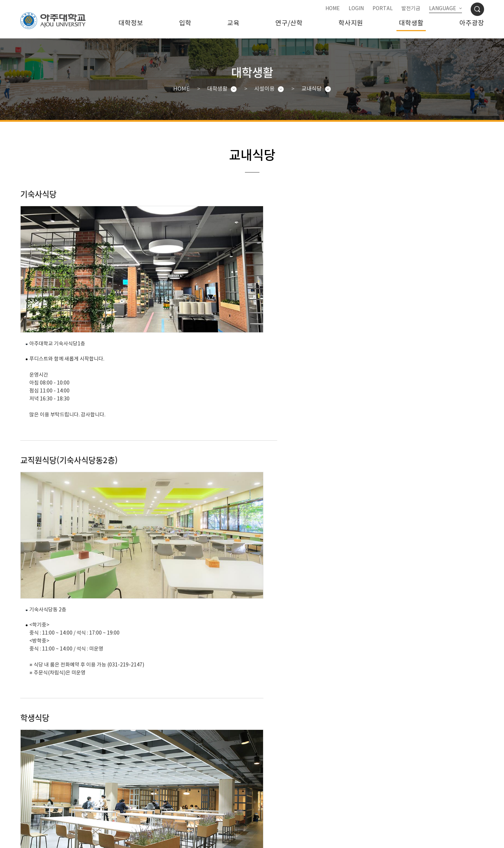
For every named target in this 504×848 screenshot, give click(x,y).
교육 (233, 23)
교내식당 (312, 89)
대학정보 (131, 23)
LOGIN (356, 9)
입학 (185, 23)
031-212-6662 (46, 626)
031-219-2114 (278, 816)
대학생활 (411, 23)
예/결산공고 (226, 802)
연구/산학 (289, 23)
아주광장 (472, 23)
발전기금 (411, 9)
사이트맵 (384, 802)
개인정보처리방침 (140, 802)
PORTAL (383, 9)
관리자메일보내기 (140, 835)
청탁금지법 (351, 802)
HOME (333, 9)
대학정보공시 (187, 802)
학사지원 (351, 23)
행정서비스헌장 (310, 802)
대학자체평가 (266, 802)
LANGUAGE (443, 9)
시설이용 (265, 89)
